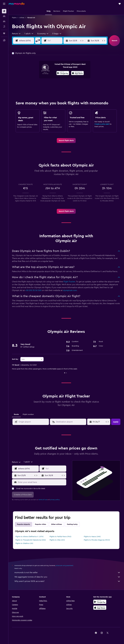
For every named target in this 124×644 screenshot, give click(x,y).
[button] (4, 4)
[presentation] (77, 73)
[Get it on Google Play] (63, 73)
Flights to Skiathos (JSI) (24, 543)
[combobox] (16, 34)
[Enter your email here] (41, 482)
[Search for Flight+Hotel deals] (4, 26)
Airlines (22, 18)
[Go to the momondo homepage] (17, 4)
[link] (66, 141)
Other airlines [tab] (56, 524)
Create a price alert (102, 124)
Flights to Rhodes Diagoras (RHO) (97, 540)
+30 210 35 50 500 (33, 290)
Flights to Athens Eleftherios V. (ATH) (29, 537)
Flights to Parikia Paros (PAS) (60, 537)
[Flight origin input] (29, 41)
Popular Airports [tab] (23, 524)
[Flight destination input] (57, 41)
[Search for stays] (4, 16)
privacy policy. (55, 500)
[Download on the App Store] (77, 73)
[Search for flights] (4, 11)
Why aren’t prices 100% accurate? (67, 581)
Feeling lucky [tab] (72, 524)
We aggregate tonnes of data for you (67, 577)
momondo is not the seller (67, 573)
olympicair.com (70, 290)
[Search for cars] (4, 21)
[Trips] (4, 33)
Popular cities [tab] (41, 524)
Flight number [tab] (28, 414)
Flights (14, 18)
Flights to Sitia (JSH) (57, 540)
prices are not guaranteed (64, 565)
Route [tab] (16, 414)
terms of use (43, 500)
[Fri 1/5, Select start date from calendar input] (99, 422)
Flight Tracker (69, 282)
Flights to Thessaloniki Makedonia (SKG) (31, 540)
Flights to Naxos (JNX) (92, 537)
